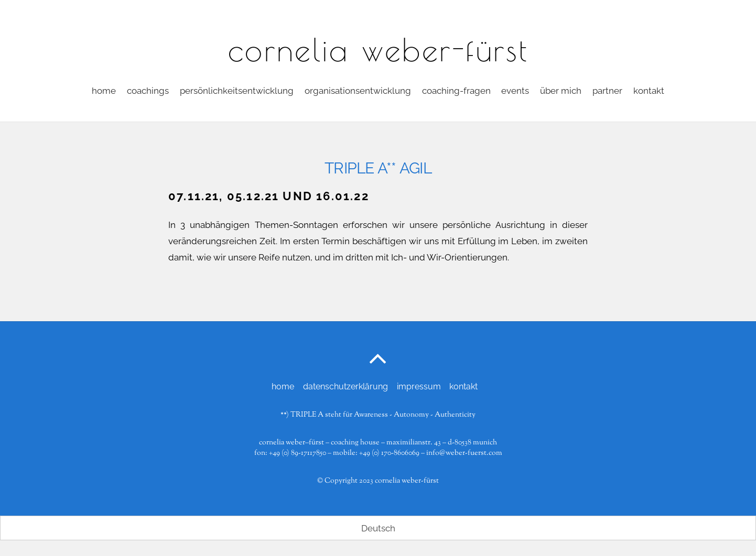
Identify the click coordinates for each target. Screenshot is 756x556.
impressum (419, 386)
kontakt (649, 91)
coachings (148, 91)
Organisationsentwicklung (358, 91)
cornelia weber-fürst (407, 481)
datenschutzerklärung (345, 386)
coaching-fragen (456, 91)
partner (607, 91)
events (515, 91)
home (104, 91)
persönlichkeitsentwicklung (237, 91)
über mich (561, 91)
